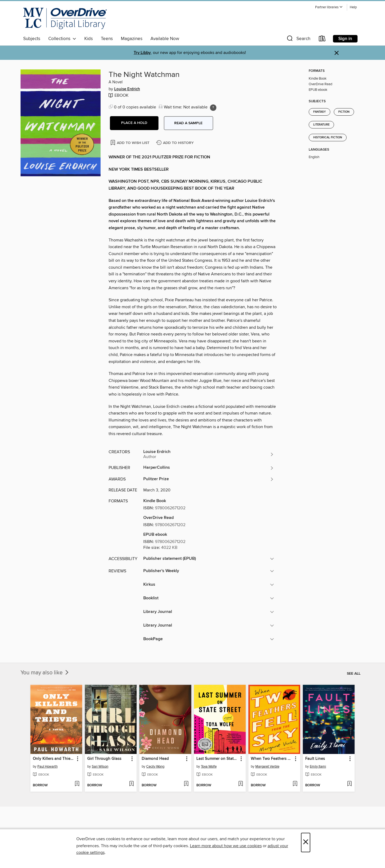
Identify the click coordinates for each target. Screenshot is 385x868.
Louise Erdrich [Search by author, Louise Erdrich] (127, 89)
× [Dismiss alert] (337, 53)
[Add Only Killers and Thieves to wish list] (77, 784)
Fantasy (319, 112)
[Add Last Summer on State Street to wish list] (241, 784)
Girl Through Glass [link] (104, 759)
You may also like (45, 673)
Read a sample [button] (188, 123)
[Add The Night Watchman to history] (176, 143)
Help (353, 7)
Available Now (165, 39)
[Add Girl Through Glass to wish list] (131, 784)
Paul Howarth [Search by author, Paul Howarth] (47, 767)
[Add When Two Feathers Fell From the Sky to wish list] (295, 784)
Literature (321, 125)
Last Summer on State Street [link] (217, 759)
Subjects (32, 39)
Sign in (345, 39)
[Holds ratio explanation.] (213, 108)
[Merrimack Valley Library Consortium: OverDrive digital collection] (65, 18)
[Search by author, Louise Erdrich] (209, 454)
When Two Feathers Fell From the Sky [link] (272, 759)
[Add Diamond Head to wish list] (186, 784)
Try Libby (142, 53)
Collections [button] (62, 39)
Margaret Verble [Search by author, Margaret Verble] (267, 767)
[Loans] (322, 40)
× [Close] (306, 842)
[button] (329, 7)
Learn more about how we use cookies (226, 846)
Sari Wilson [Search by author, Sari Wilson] (100, 767)
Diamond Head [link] (155, 759)
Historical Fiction (328, 138)
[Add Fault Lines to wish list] (349, 784)
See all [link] (354, 674)
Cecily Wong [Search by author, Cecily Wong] (155, 767)
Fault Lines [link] (315, 759)
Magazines (132, 39)
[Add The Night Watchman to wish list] (130, 142)
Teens (107, 39)
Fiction (344, 112)
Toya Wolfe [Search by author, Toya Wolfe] (209, 767)
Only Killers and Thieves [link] (54, 759)
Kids (89, 39)
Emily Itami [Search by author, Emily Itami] (318, 767)
